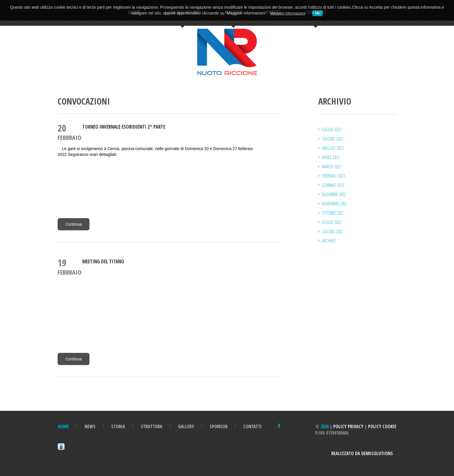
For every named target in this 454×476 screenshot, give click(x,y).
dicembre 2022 (334, 194)
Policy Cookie (382, 426)
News (90, 426)
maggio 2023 (333, 148)
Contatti (252, 426)
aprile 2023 (331, 157)
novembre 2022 (335, 204)
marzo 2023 (332, 167)
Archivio (329, 241)
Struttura (152, 426)
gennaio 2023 (333, 185)
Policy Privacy (348, 426)
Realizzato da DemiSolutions (364, 453)
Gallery (186, 426)
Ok (317, 13)
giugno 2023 (333, 139)
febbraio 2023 (333, 176)
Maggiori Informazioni (288, 13)
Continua (74, 224)
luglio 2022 (332, 222)
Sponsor (219, 426)
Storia (118, 426)
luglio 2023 (332, 130)
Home (63, 426)
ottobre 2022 (333, 213)
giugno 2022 (333, 231)
